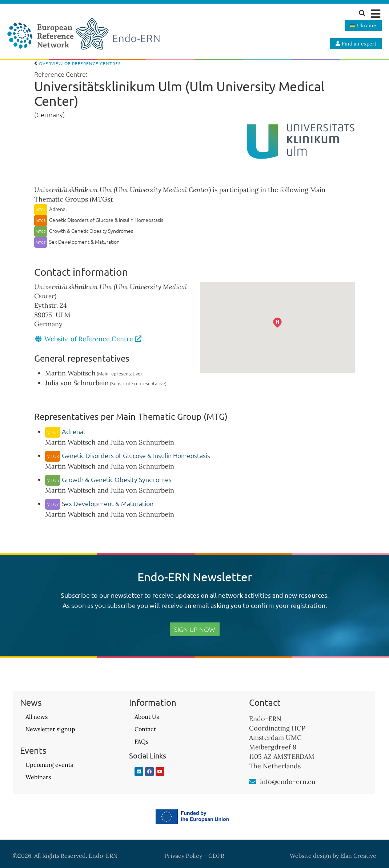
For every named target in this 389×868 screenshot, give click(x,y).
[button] (375, 14)
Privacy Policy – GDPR (194, 856)
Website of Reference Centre (93, 339)
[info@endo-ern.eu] (253, 782)
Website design (310, 856)
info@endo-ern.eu (288, 782)
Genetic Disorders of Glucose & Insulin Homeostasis (128, 455)
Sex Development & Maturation (99, 503)
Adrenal (65, 431)
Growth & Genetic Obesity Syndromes (108, 479)
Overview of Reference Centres (77, 63)
